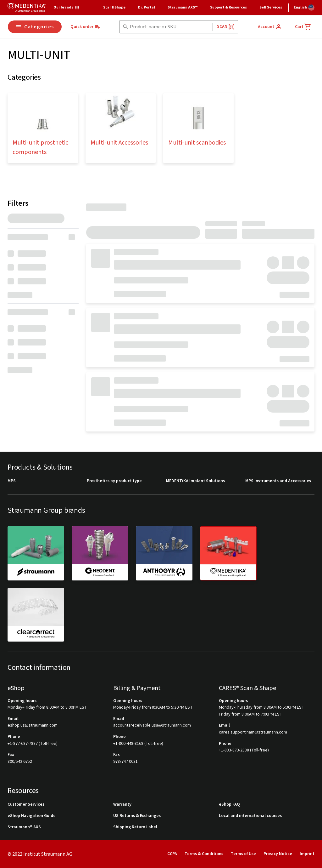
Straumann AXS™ (183, 7)
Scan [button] (226, 27)
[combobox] (170, 27)
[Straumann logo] (27, 8)
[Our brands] (67, 8)
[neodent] (100, 553)
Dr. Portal (147, 7)
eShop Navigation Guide (32, 816)
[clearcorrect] (36, 615)
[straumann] (36, 553)
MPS (12, 481)
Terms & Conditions (204, 854)
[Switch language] (304, 8)
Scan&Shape (114, 7)
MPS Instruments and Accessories (278, 481)
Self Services (271, 7)
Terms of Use (243, 854)
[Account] (270, 27)
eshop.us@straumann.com (33, 725)
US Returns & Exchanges (137, 816)
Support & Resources (228, 7)
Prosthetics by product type (114, 481)
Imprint (307, 854)
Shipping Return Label (135, 827)
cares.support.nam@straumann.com (253, 732)
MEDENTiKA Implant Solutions (195, 481)
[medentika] (228, 553)
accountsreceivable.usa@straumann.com (152, 725)
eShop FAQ (229, 805)
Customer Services (26, 805)
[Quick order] (86, 27)
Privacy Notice (278, 854)
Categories (35, 27)
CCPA (172, 854)
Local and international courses (250, 816)
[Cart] (303, 27)
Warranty (122, 805)
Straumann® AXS (24, 827)
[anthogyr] (164, 553)
